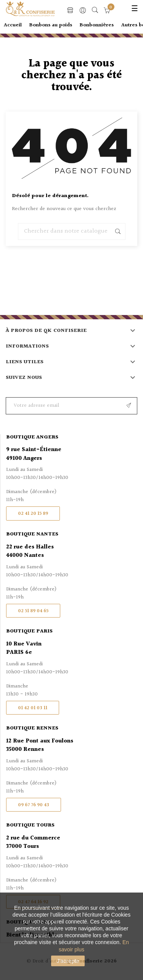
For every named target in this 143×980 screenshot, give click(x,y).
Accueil (13, 25)
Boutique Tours (30, 825)
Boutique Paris (29, 631)
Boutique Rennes (32, 728)
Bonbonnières (97, 25)
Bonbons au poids (51, 25)
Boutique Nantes (32, 534)
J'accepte (68, 961)
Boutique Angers (32, 437)
